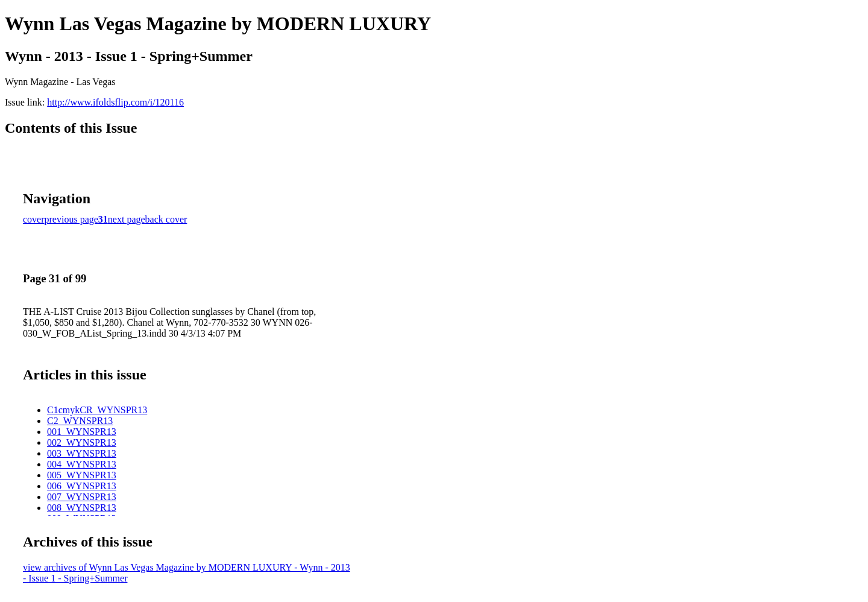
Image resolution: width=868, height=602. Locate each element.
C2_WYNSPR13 (80, 421)
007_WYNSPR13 (82, 497)
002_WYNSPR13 (82, 442)
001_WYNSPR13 (82, 432)
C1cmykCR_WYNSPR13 (97, 410)
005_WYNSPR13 (82, 475)
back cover (166, 219)
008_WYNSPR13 (82, 508)
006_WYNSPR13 (82, 486)
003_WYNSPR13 (82, 453)
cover (34, 219)
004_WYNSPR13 (82, 464)
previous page (71, 219)
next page (127, 219)
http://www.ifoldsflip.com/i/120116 (115, 102)
